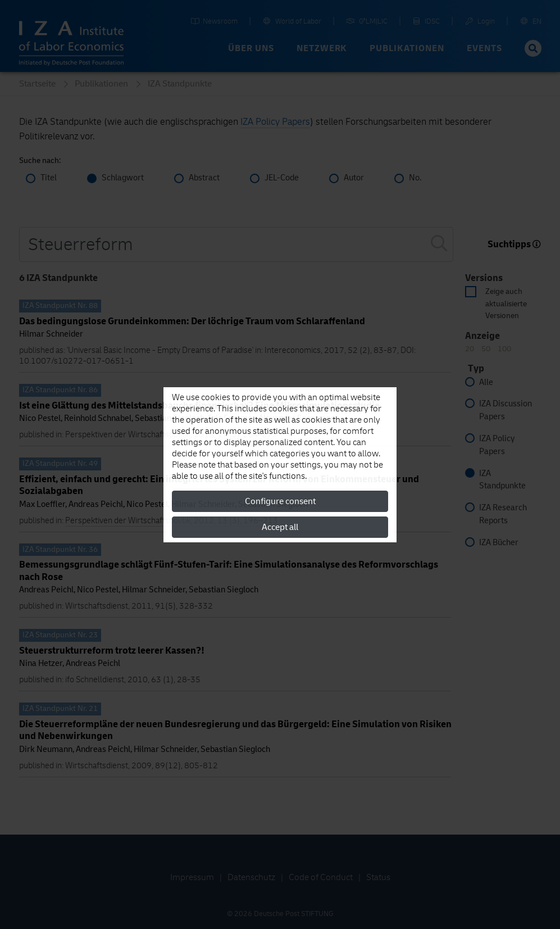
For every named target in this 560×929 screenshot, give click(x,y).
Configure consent (280, 501)
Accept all (280, 527)
